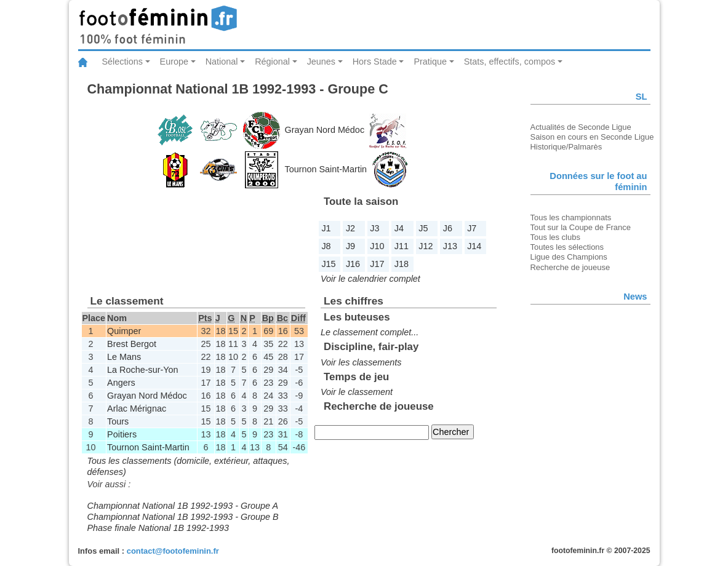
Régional (272, 62)
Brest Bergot (132, 344)
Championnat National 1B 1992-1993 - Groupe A (183, 506)
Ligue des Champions (569, 257)
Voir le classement (357, 392)
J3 (374, 228)
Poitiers (122, 434)
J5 (423, 228)
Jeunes (321, 62)
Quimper (124, 331)
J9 (350, 246)
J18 (402, 264)
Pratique (430, 62)
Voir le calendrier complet (370, 279)
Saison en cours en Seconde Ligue (592, 137)
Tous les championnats (571, 217)
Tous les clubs (555, 237)
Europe (174, 62)
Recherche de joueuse (570, 267)
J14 (474, 246)
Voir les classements (361, 362)
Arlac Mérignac (137, 409)
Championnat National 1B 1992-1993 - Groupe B (183, 517)
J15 (328, 264)
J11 (402, 246)
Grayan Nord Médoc (325, 130)
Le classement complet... (370, 332)
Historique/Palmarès (566, 147)
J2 (350, 228)
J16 (353, 264)
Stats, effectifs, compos (510, 62)
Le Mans (124, 357)
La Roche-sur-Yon (142, 370)
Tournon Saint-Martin (326, 169)
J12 (426, 246)
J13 (450, 246)
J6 (448, 228)
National (222, 62)
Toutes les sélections (567, 247)
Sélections (122, 62)
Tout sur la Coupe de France (581, 227)
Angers (121, 383)
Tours (118, 421)
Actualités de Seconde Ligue (581, 127)
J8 (326, 246)
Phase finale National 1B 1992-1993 (158, 528)
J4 (399, 228)
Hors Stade (375, 62)
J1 (326, 228)
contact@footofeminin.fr (173, 551)
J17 (377, 264)
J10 (377, 246)
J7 (472, 228)
